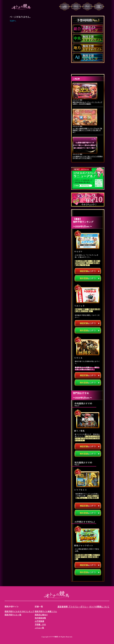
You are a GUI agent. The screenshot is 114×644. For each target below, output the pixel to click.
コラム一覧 (39, 628)
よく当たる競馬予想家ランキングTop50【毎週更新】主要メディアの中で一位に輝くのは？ (87, 130)
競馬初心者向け (41, 615)
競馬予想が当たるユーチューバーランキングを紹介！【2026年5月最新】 (87, 103)
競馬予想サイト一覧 (13, 615)
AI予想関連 (39, 621)
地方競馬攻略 (40, 618)
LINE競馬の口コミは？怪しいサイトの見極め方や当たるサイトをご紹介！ (88, 157)
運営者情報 (63, 607)
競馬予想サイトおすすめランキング (19, 611)
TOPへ (13, 21)
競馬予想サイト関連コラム (46, 611)
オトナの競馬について (99, 607)
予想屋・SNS (40, 624)
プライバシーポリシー (78, 607)
